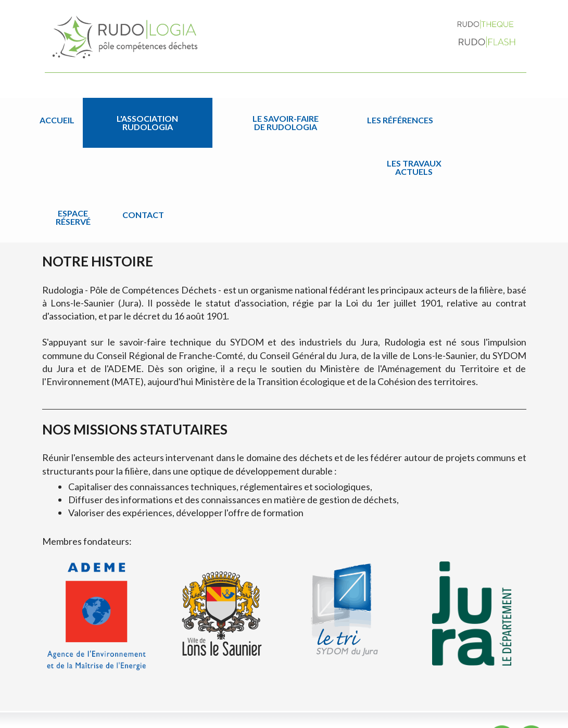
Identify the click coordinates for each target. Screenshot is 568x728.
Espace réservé (421, 120)
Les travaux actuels (360, 120)
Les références (283, 120)
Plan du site (445, 717)
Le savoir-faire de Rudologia (201, 120)
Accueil (57, 120)
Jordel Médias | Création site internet (311, 717)
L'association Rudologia (121, 120)
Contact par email (501, 684)
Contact (475, 120)
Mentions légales (500, 717)
